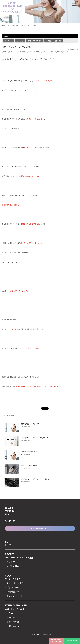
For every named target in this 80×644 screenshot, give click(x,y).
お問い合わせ (13, 626)
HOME (4, 26)
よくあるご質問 (14, 596)
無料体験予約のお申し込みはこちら (57, 641)
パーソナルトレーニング (48, 52)
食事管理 (20, 41)
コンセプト (12, 562)
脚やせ (5, 52)
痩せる (65, 52)
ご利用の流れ (13, 592)
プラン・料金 (13, 588)
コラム (9, 26)
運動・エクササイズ (35, 41)
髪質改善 (58, 41)
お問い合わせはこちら (40, 528)
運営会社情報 (13, 622)
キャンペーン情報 (15, 583)
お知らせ (11, 617)
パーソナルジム (21, 52)
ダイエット (9, 41)
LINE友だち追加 (72, 641)
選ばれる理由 (13, 566)
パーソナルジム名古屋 (34, 52)
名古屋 (59, 52)
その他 (48, 41)
